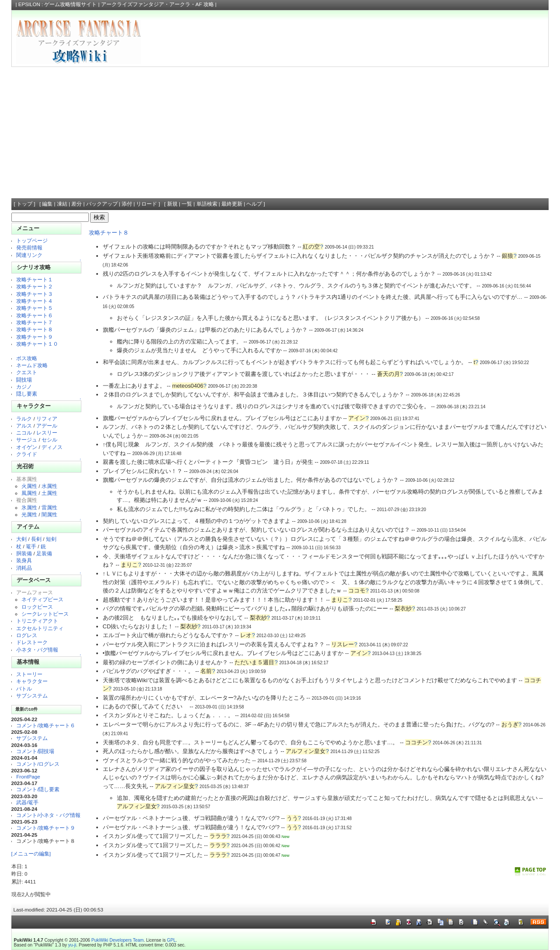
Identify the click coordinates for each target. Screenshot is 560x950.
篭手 (31, 546)
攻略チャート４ (35, 301)
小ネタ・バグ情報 (37, 650)
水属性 (49, 486)
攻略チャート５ (35, 308)
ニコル (24, 433)
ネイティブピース (42, 599)
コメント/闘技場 (35, 751)
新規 (172, 204)
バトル (24, 689)
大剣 (21, 539)
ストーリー (29, 674)
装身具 (24, 560)
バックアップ (102, 204)
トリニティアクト (37, 621)
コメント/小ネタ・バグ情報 (48, 815)
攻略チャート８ (35, 329)
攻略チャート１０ (37, 344)
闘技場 (24, 380)
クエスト (27, 372)
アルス (24, 426)
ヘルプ (254, 204)
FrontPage (28, 776)
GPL (171, 940)
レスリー (47, 433)
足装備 (44, 553)
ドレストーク (32, 642)
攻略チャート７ (35, 322)
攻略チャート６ (35, 315)
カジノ (24, 387)
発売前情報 (29, 247)
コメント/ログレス (38, 764)
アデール (47, 426)
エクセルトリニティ (40, 628)
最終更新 (232, 204)
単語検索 (207, 204)
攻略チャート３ (35, 294)
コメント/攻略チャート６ (46, 725)
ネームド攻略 (32, 365)
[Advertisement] (280, 133)
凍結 (62, 204)
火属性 (29, 486)
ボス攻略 (27, 358)
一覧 (187, 204)
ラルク (24, 419)
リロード (147, 204)
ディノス (52, 447)
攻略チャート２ (35, 286)
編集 (47, 204)
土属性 (49, 493)
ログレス (27, 635)
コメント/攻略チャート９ (46, 828)
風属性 (29, 493)
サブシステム (32, 696)
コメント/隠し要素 (38, 789)
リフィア (47, 419)
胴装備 (24, 553)
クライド (27, 454)
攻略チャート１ (35, 279)
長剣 (36, 539)
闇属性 (49, 514)
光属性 (29, 514)
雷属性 (49, 507)
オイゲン (27, 447)
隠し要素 (27, 394)
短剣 (51, 539)
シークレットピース (45, 614)
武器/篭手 (27, 802)
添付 (127, 204)
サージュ (27, 440)
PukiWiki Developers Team (118, 940)
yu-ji (72, 945)
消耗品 (24, 568)
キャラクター (32, 681)
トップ (24, 204)
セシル (49, 440)
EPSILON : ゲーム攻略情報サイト (58, 4)
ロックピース (37, 607)
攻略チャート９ (35, 337)
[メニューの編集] (31, 854)
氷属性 (29, 507)
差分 (77, 204)
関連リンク (29, 255)
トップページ (32, 240)
